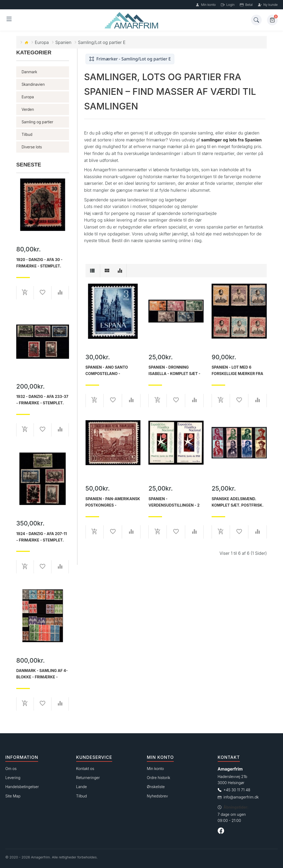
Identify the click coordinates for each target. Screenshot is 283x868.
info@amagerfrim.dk (241, 797)
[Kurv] (272, 20)
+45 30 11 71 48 (237, 790)
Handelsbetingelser (22, 787)
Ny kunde (268, 5)
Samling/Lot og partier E (102, 42)
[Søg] (256, 20)
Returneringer (88, 778)
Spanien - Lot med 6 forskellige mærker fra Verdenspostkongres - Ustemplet (237, 370)
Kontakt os (85, 769)
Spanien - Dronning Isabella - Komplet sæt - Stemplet (174, 370)
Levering (13, 778)
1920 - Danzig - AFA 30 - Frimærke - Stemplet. (39, 263)
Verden (28, 109)
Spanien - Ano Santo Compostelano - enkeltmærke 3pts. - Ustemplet (107, 370)
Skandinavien (33, 84)
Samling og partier (37, 122)
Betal (246, 5)
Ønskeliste (156, 787)
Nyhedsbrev (157, 796)
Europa (42, 42)
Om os (11, 769)
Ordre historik (159, 778)
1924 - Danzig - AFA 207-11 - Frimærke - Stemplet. (42, 537)
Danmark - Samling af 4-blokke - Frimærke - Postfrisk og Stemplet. (42, 674)
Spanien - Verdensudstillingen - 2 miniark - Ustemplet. (174, 502)
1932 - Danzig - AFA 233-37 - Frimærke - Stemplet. (42, 400)
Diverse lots (32, 147)
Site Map (13, 796)
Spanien (64, 42)
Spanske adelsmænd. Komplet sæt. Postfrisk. (238, 502)
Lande (82, 787)
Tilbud (27, 134)
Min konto (206, 5)
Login (228, 5)
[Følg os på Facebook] (221, 832)
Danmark (29, 72)
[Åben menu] (9, 20)
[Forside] (132, 20)
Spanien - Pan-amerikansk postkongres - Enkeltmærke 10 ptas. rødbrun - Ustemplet (113, 502)
